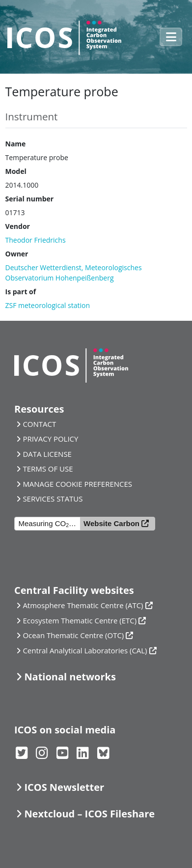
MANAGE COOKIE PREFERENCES (77, 484)
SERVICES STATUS (53, 499)
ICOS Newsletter (64, 787)
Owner (17, 254)
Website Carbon (111, 523)
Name (16, 144)
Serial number (30, 199)
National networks (70, 677)
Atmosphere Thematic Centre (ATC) (83, 605)
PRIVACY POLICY (50, 439)
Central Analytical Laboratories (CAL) (85, 650)
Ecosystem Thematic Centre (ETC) (80, 620)
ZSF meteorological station (48, 305)
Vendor (18, 226)
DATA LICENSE (47, 454)
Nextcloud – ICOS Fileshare (89, 814)
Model (16, 171)
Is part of (21, 292)
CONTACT (39, 424)
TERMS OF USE (48, 469)
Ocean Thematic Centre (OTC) (73, 635)
